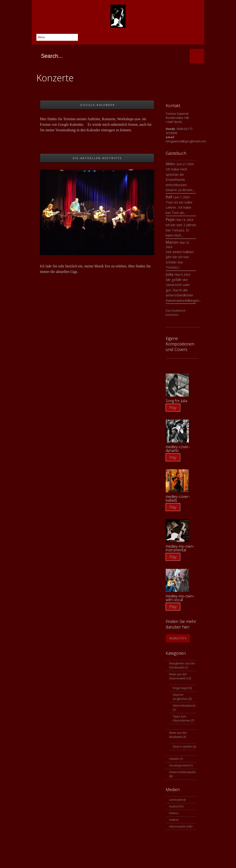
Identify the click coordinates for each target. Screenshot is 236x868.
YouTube (187, 39)
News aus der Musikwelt (178, 735)
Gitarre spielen (182, 747)
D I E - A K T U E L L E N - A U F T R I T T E (97, 158)
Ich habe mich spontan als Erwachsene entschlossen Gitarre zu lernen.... (180, 179)
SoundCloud (196, 39)
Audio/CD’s (178, 638)
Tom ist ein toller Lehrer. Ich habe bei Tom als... (179, 207)
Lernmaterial (177, 800)
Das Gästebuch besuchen (176, 313)
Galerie (174, 820)
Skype (169, 39)
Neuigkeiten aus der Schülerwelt (182, 665)
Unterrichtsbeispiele (182, 772)
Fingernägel (180, 688)
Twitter (150, 39)
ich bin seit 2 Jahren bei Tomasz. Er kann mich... (181, 230)
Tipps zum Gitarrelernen (181, 718)
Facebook (141, 39)
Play (173, 408)
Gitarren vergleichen (180, 697)
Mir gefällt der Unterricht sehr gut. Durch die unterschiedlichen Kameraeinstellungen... (183, 290)
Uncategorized (179, 765)
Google (159, 39)
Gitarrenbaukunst (184, 706)
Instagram (178, 39)
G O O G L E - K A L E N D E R (97, 105)
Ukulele (174, 759)
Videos (174, 813)
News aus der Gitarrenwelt (178, 676)
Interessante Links (181, 826)
